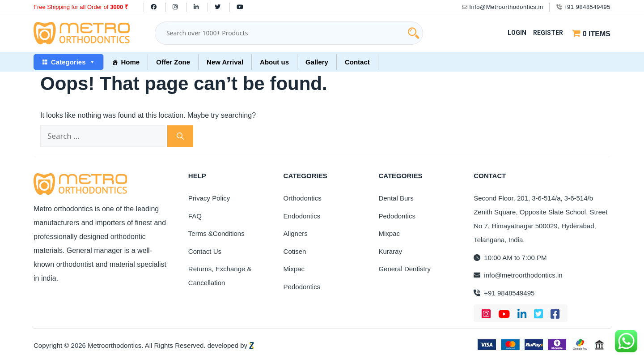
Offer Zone (173, 62)
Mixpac (294, 269)
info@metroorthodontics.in (518, 275)
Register (548, 33)
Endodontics (302, 216)
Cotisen (295, 251)
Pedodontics (302, 287)
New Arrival (225, 62)
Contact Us (205, 251)
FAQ (195, 216)
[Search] (180, 136)
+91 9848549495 (583, 7)
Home (131, 62)
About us (274, 62)
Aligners (296, 233)
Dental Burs (396, 198)
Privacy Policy (209, 198)
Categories (73, 62)
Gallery (317, 62)
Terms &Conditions (216, 233)
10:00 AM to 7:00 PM (510, 258)
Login (517, 33)
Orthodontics (303, 198)
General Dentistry (405, 269)
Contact (357, 62)
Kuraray (390, 251)
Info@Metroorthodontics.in (503, 7)
